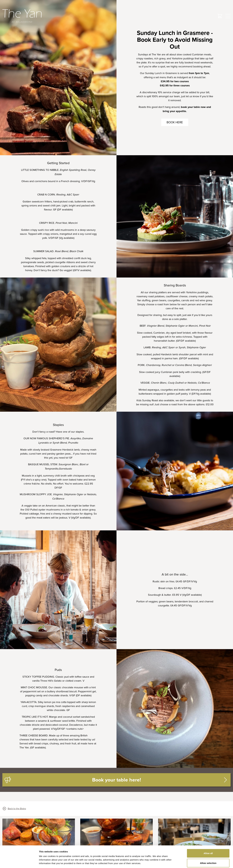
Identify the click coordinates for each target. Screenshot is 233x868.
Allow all (208, 831)
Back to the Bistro (14, 809)
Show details (156, 862)
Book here (175, 122)
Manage (208, 851)
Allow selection (208, 841)
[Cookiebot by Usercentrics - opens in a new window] (19, 862)
